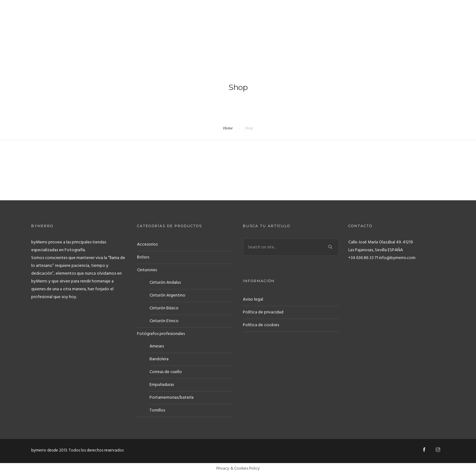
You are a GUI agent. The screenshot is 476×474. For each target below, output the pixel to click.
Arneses (157, 346)
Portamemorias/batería (172, 398)
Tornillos (157, 410)
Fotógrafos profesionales (161, 334)
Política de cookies (261, 325)
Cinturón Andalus (165, 283)
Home (228, 128)
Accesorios (147, 244)
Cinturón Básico (164, 308)
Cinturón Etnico (164, 321)
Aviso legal (253, 299)
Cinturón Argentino (167, 295)
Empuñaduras (162, 385)
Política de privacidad (263, 312)
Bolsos (143, 257)
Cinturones (147, 270)
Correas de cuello (166, 372)
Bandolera (159, 359)
